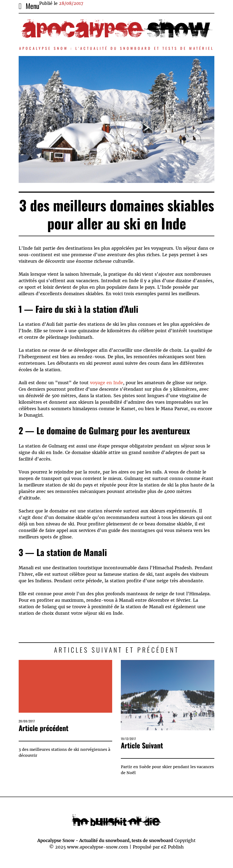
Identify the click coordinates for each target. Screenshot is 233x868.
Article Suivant (142, 745)
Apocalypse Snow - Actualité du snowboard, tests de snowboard (105, 840)
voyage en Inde (106, 383)
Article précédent (44, 728)
